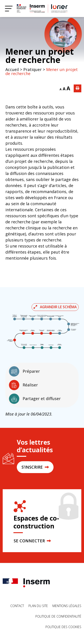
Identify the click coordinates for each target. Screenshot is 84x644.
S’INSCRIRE (35, 467)
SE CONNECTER (32, 541)
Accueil (12, 69)
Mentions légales (67, 606)
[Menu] (9, 8)
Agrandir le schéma (55, 307)
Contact (17, 606)
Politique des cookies (63, 627)
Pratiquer (32, 69)
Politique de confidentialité (58, 616)
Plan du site (38, 606)
